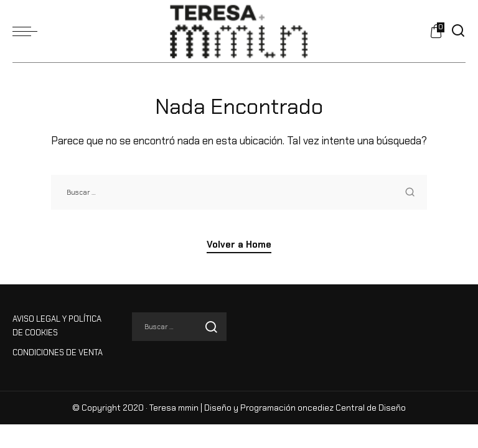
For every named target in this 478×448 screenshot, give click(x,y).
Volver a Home (239, 245)
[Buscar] (458, 31)
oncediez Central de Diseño (352, 408)
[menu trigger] (28, 31)
